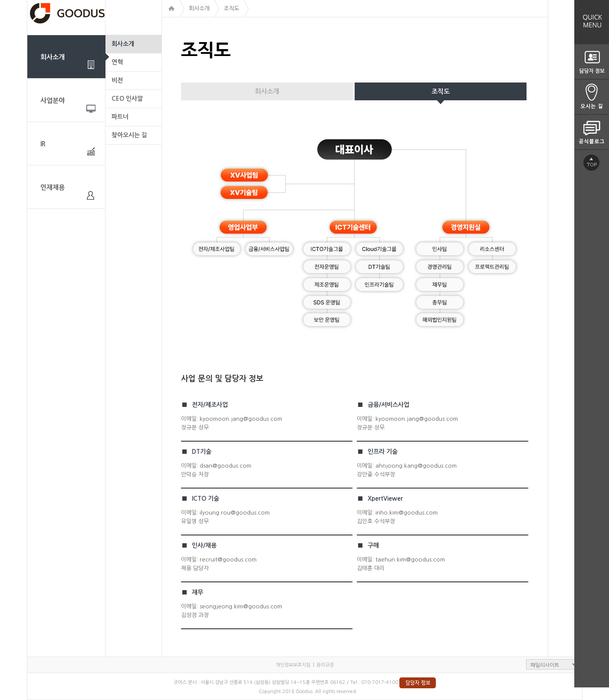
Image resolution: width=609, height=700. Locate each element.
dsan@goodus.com (225, 466)
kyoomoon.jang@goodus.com (241, 419)
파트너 (120, 117)
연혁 (117, 62)
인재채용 (53, 187)
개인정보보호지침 (293, 665)
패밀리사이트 (552, 664)
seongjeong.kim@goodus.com (241, 606)
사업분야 (53, 101)
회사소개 (53, 57)
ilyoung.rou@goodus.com (235, 513)
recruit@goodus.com (228, 560)
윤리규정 (325, 665)
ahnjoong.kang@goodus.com (416, 466)
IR (43, 144)
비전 (117, 80)
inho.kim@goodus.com (407, 513)
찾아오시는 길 (129, 135)
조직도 (441, 91)
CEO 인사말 (127, 99)
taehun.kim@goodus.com (410, 560)
